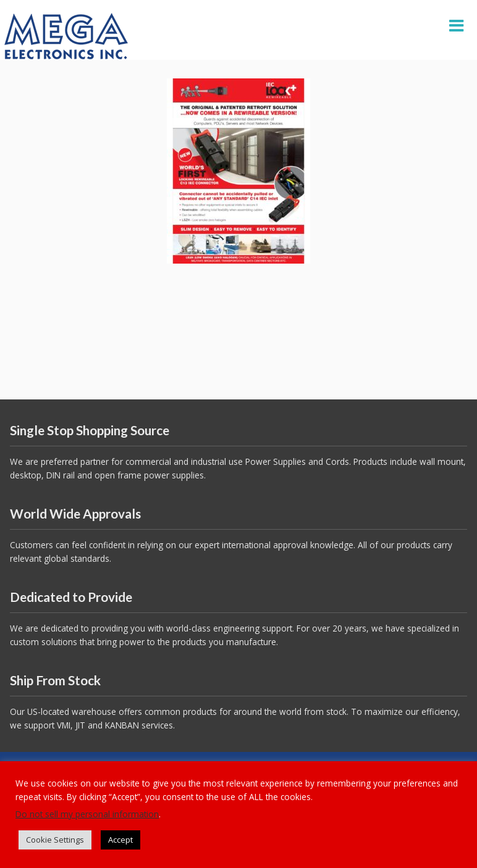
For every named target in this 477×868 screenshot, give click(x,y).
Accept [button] (120, 840)
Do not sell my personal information (87, 814)
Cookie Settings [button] (55, 840)
